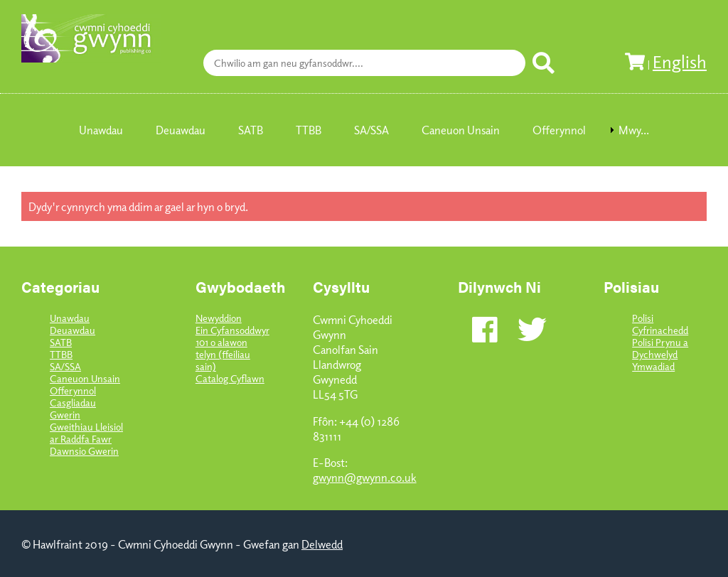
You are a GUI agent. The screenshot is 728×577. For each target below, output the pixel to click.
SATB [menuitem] (251, 130)
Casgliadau (73, 403)
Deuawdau (73, 330)
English (680, 61)
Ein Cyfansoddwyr (232, 330)
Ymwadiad (653, 366)
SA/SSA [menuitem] (371, 130)
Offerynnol (73, 390)
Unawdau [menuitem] (101, 130)
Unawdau (70, 318)
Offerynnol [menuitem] (559, 130)
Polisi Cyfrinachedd (660, 324)
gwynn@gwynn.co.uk (365, 477)
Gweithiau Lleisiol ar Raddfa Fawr (86, 433)
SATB (61, 342)
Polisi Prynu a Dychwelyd (660, 348)
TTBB (61, 354)
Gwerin (65, 415)
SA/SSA (65, 366)
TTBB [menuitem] (309, 130)
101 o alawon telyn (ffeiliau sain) (223, 354)
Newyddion (219, 318)
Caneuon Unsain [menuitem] (461, 130)
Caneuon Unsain (85, 378)
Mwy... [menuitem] (634, 130)
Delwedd (322, 544)
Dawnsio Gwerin (84, 451)
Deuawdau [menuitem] (181, 130)
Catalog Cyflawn (230, 378)
